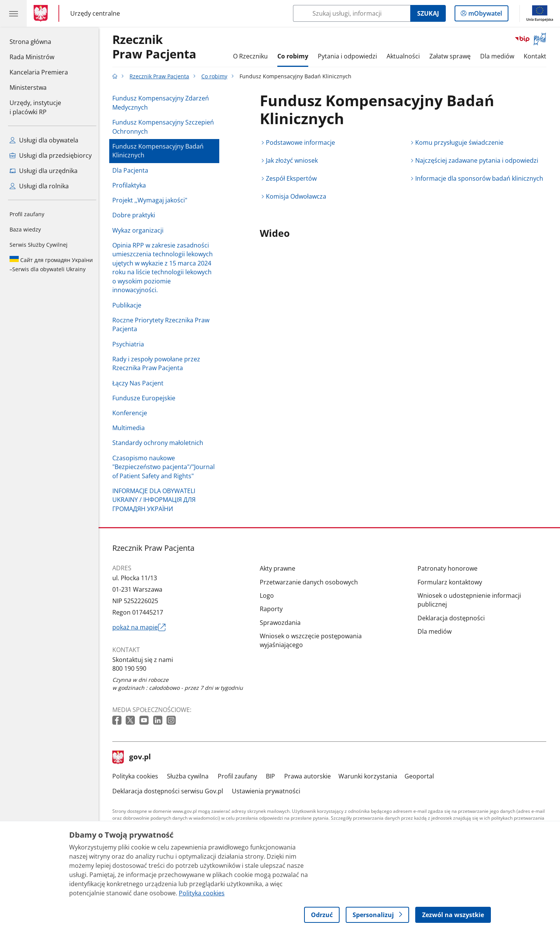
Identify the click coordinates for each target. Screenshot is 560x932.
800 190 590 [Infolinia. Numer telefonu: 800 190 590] (131, 668)
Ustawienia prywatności (268, 791)
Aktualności (405, 56)
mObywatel (484, 15)
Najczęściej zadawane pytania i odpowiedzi (479, 160)
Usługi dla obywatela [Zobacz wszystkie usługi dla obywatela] (44, 140)
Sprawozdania (282, 623)
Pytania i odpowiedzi (349, 56)
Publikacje (129, 305)
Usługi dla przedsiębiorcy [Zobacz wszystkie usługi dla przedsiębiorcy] (51, 155)
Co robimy (295, 56)
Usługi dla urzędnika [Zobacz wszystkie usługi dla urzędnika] (44, 171)
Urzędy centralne (95, 13)
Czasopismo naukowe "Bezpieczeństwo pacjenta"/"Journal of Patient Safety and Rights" (165, 467)
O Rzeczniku (252, 56)
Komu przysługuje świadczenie (461, 142)
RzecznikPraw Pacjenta (156, 47)
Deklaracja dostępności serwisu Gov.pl (170, 791)
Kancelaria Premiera (39, 72)
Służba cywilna (190, 776)
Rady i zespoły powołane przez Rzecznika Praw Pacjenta (158, 364)
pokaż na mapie (141, 628)
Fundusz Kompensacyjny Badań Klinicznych (160, 151)
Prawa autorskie (309, 776)
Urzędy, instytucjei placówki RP (35, 107)
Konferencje (132, 413)
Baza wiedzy (25, 229)
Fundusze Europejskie (146, 398)
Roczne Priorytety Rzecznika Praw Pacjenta (163, 325)
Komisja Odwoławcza (298, 196)
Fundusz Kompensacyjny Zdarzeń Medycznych (163, 103)
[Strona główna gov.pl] (42, 13)
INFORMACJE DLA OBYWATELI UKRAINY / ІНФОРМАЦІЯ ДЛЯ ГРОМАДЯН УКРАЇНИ (156, 500)
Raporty (273, 609)
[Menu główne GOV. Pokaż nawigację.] (13, 13)
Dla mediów (499, 56)
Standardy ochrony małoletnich (160, 443)
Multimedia (130, 428)
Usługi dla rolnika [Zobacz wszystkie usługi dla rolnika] (39, 186)
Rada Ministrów (32, 57)
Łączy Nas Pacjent (140, 383)
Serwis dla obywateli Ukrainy (51, 264)
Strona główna (39, 41)
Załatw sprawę (452, 56)
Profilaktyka (131, 185)
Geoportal (421, 776)
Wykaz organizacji (140, 230)
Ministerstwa (28, 87)
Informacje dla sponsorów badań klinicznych (481, 178)
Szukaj (428, 13)
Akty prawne (279, 568)
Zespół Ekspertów (293, 178)
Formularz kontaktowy (452, 582)
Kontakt (537, 56)
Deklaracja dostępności (453, 618)
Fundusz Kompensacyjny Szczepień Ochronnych (165, 127)
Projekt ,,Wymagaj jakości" (152, 200)
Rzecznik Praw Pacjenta (161, 76)
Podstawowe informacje (302, 142)
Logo (269, 595)
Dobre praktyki (136, 215)
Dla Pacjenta (132, 170)
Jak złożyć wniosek (294, 160)
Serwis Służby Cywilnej (39, 245)
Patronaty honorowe (449, 568)
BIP (273, 776)
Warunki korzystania (370, 776)
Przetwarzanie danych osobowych (311, 582)
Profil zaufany (27, 214)
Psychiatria (130, 344)
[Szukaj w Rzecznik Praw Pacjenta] (352, 13)
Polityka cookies (137, 776)
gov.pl (134, 757)
